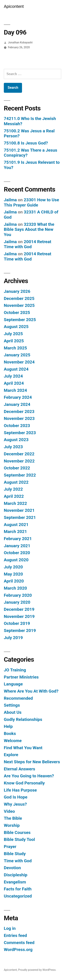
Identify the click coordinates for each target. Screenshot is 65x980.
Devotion (12, 868)
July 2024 (13, 376)
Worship (12, 825)
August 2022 (16, 482)
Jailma (10, 200)
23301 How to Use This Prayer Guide (31, 202)
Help (8, 726)
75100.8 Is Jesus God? (26, 143)
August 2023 (16, 440)
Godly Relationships (23, 719)
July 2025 (13, 334)
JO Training (15, 670)
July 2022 (13, 489)
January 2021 (17, 546)
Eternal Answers (19, 769)
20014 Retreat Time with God (28, 244)
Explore (11, 755)
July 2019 (13, 638)
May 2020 (13, 574)
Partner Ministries (21, 677)
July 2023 (13, 447)
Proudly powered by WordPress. (37, 970)
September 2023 (20, 433)
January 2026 (17, 291)
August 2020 (16, 560)
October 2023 (17, 426)
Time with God (18, 861)
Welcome (13, 741)
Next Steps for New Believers (32, 762)
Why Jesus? (15, 804)
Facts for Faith (18, 889)
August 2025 (16, 327)
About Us (13, 712)
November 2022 (19, 461)
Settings (12, 705)
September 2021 (20, 517)
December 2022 (19, 454)
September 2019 (20, 630)
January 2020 (17, 602)
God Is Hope (16, 797)
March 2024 (15, 390)
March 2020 (15, 588)
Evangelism (15, 882)
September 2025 (20, 320)
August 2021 (16, 525)
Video (9, 811)
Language (13, 684)
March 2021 (15, 532)
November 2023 (19, 418)
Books (10, 733)
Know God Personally (24, 783)
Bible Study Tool (19, 839)
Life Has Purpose (20, 790)
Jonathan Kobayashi (20, 42)
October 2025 (17, 313)
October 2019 (17, 623)
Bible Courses (17, 832)
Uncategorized (18, 896)
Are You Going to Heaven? (29, 776)
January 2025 (17, 355)
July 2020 (13, 567)
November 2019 (19, 616)
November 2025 (19, 305)
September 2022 (20, 475)
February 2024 (18, 397)
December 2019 (19, 609)
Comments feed (19, 943)
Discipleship (16, 875)
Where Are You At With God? (31, 691)
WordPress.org (18, 950)
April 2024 (14, 383)
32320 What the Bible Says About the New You (29, 229)
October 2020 (17, 553)
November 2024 (19, 362)
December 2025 (19, 298)
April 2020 (14, 581)
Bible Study (15, 854)
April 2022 (14, 496)
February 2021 (18, 539)
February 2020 (18, 595)
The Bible (13, 818)
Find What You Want (23, 748)
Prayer (10, 847)
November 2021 (19, 510)
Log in (10, 928)
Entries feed (15, 935)
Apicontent (14, 6)
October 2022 (17, 468)
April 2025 (14, 341)
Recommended (18, 698)
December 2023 (19, 412)
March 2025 (15, 348)
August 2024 (16, 369)
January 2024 (17, 404)
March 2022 (15, 503)
